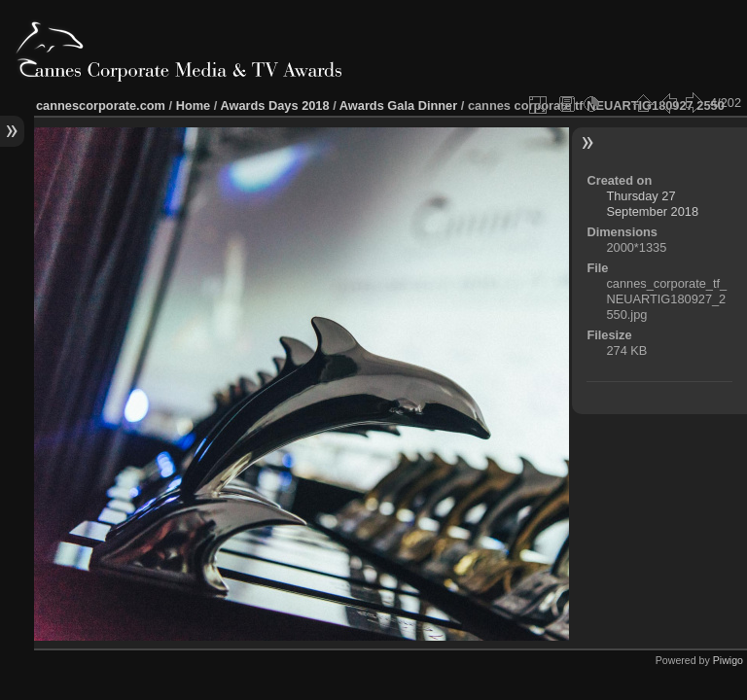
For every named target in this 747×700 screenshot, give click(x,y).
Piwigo (728, 660)
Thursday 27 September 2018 (652, 204)
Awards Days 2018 (274, 105)
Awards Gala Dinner (398, 105)
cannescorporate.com (101, 105)
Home (194, 105)
